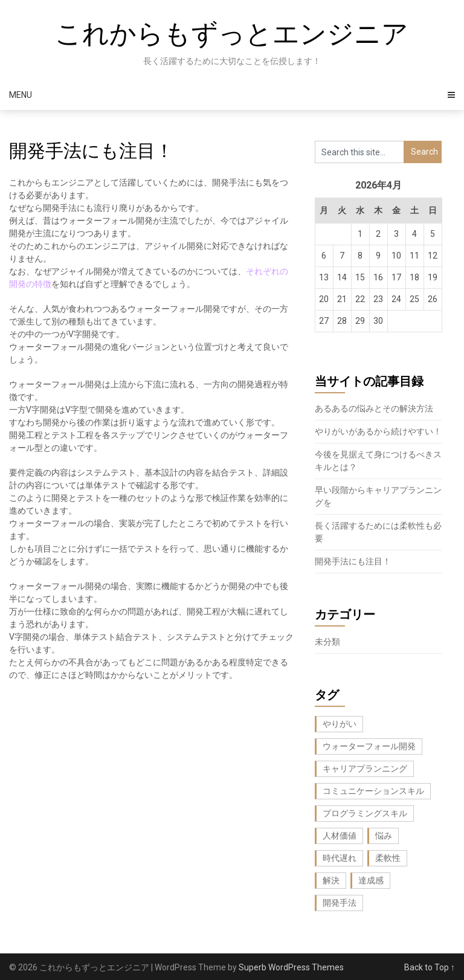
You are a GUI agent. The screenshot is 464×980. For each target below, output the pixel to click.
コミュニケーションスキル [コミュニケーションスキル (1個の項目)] (373, 791)
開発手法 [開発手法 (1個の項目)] (340, 903)
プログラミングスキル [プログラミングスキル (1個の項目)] (365, 813)
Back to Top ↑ (430, 967)
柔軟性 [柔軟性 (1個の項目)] (388, 858)
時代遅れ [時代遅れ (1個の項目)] (340, 858)
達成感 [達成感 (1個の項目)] (371, 880)
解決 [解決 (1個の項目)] (331, 880)
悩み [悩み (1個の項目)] (384, 836)
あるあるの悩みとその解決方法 (374, 408)
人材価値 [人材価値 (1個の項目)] (340, 836)
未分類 (327, 642)
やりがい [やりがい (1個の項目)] (340, 724)
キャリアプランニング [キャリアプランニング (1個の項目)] (365, 769)
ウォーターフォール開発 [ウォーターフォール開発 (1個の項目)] (369, 746)
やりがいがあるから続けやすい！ (378, 431)
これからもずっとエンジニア (232, 34)
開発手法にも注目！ (353, 561)
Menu (21, 95)
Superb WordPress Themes (291, 967)
